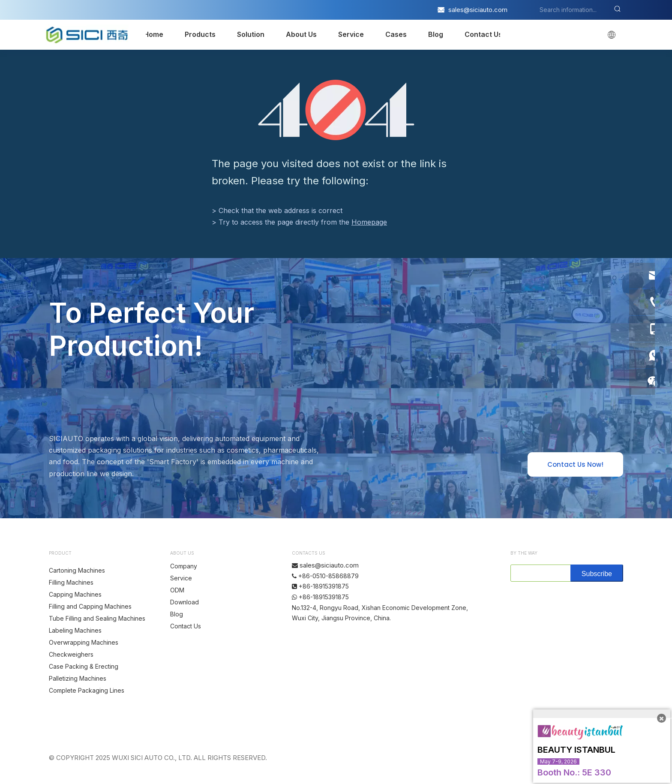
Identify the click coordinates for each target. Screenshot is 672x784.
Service (351, 34)
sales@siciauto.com (478, 10)
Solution (251, 34)
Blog (436, 34)
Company (184, 566)
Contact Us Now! (575, 464)
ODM (177, 590)
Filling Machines (71, 582)
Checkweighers (71, 654)
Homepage (369, 222)
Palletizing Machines (78, 678)
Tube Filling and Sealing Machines (97, 618)
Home (153, 34)
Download (184, 602)
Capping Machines (75, 594)
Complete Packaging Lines (87, 690)
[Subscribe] (597, 573)
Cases (396, 34)
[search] (539, 573)
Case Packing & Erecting (84, 666)
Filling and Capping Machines (90, 606)
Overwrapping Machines (84, 642)
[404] (336, 110)
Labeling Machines (75, 630)
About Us (301, 34)
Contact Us (483, 34)
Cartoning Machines (77, 570)
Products (200, 34)
